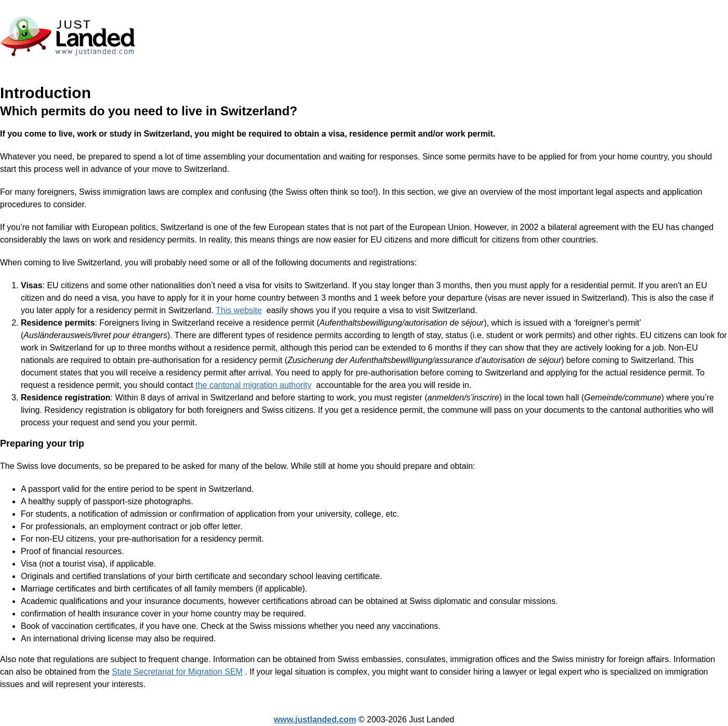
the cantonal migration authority (253, 385)
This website (239, 310)
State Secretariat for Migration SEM (177, 672)
